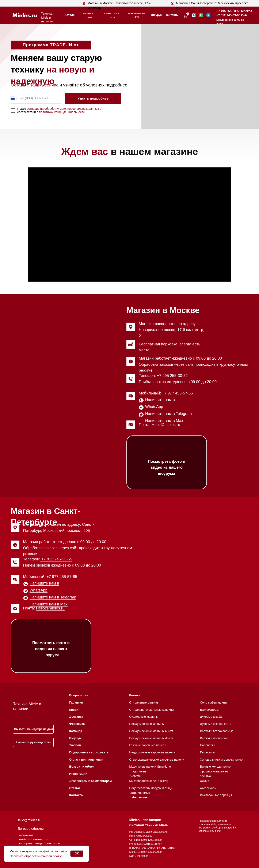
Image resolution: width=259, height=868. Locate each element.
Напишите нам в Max (164, 421)
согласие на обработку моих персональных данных (63, 109)
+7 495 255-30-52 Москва (234, 11)
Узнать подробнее (93, 98)
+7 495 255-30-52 (172, 376)
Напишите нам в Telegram (169, 414)
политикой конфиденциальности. (62, 112)
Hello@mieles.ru (166, 425)
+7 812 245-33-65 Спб (232, 15)
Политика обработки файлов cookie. (36, 856)
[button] (33, 729)
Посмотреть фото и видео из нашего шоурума (166, 467)
